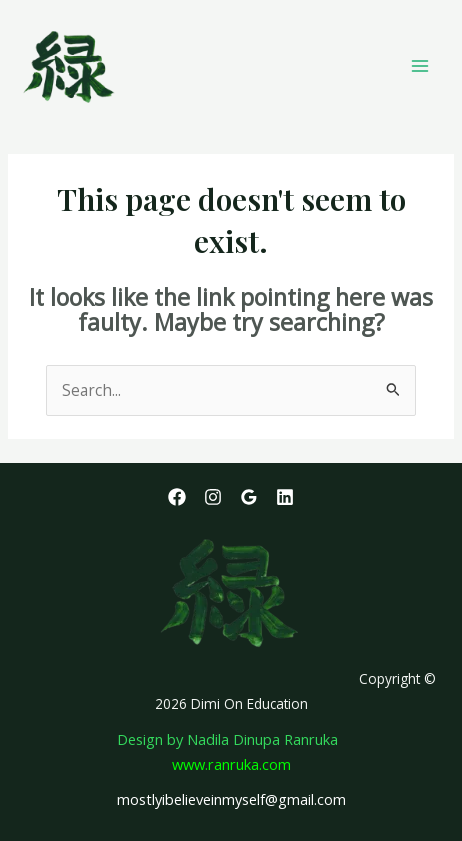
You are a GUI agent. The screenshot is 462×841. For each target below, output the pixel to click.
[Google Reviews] (249, 497)
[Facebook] (177, 497)
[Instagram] (213, 497)
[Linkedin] (285, 497)
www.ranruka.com (231, 764)
